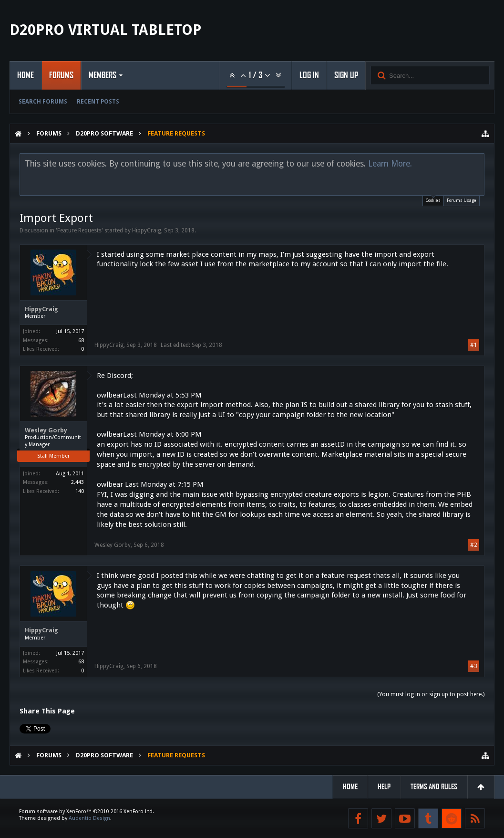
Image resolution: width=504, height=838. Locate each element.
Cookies (433, 199)
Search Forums (43, 102)
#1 (474, 345)
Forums (61, 75)
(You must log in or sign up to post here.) (431, 694)
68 (81, 340)
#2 (474, 545)
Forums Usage (462, 200)
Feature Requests (79, 230)
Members (103, 75)
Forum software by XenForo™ (87, 812)
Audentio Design (89, 818)
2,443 (77, 482)
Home (26, 75)
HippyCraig (147, 230)
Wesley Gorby (46, 430)
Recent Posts (98, 102)
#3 (474, 666)
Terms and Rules (434, 787)
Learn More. (390, 164)
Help (384, 787)
